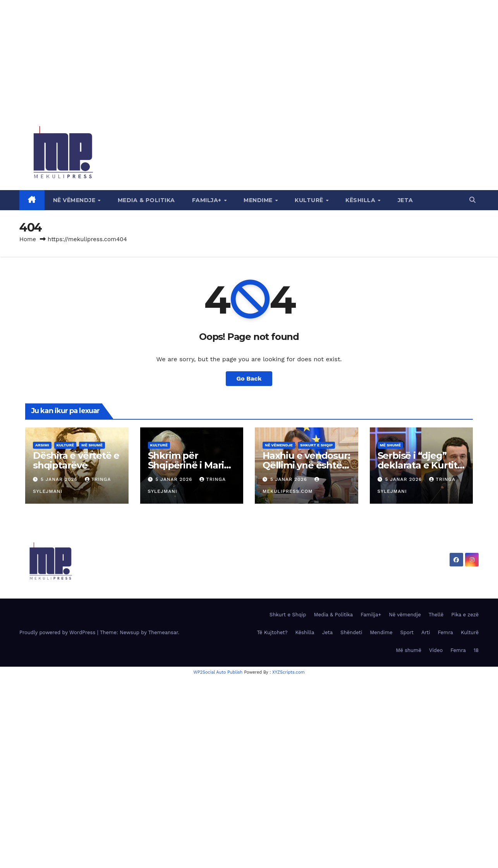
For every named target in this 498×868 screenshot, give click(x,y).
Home (28, 239)
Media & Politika (146, 200)
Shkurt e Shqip (316, 445)
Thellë (436, 615)
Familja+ (208, 200)
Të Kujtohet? (272, 632)
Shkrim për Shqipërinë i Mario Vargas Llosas (189, 465)
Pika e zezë (465, 615)
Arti (426, 632)
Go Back (249, 378)
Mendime (259, 200)
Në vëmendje (75, 200)
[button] (472, 200)
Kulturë (310, 200)
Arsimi (42, 445)
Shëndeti (351, 632)
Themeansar (163, 632)
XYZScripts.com (288, 672)
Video (436, 650)
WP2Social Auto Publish (218, 672)
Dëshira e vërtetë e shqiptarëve (76, 460)
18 (476, 650)
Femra (445, 632)
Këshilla (361, 200)
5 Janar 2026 (60, 479)
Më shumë (92, 445)
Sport (407, 632)
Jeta (405, 200)
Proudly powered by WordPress (58, 632)
